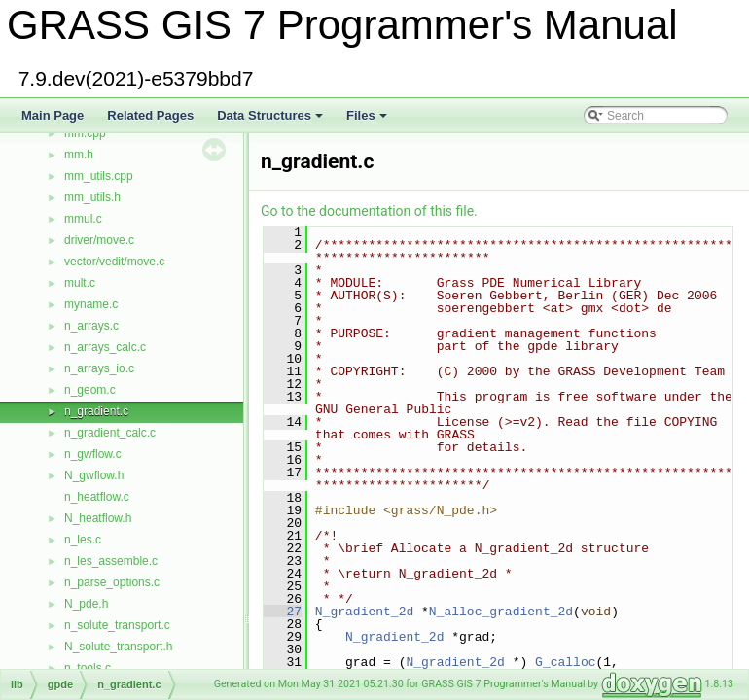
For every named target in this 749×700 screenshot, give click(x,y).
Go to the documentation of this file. (369, 211)
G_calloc (565, 662)
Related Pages (150, 115)
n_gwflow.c (93, 454)
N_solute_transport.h (118, 647)
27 (283, 612)
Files (368, 121)
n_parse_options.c (112, 582)
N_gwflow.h (94, 475)
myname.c (91, 304)
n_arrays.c (91, 326)
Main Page (53, 115)
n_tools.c (88, 668)
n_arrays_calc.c (105, 347)
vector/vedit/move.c (114, 262)
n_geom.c (90, 390)
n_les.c (83, 540)
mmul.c (83, 219)
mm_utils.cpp (99, 176)
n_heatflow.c (97, 497)
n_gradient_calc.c (110, 433)
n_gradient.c (96, 411)
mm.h (79, 155)
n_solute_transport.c (117, 625)
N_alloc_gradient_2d (501, 612)
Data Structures (271, 121)
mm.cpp (85, 133)
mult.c (80, 283)
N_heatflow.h (98, 518)
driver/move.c (99, 240)
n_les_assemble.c (111, 561)
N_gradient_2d (364, 612)
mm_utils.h (92, 197)
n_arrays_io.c (99, 368)
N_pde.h (86, 604)
